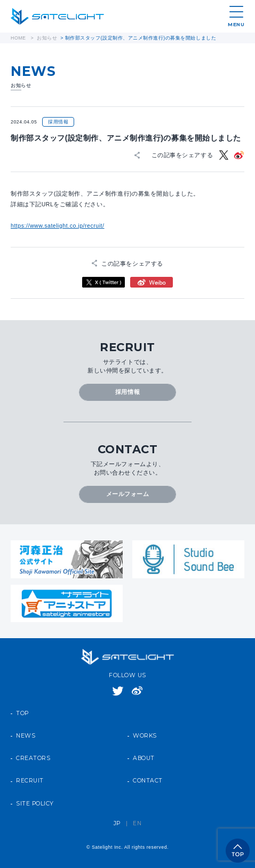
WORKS (145, 736)
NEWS (26, 736)
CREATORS (33, 758)
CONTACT (148, 781)
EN (137, 823)
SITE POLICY (35, 804)
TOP (22, 714)
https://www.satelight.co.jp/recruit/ (58, 226)
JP (117, 823)
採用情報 (127, 392)
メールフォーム (128, 494)
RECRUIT (30, 781)
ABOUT (144, 758)
